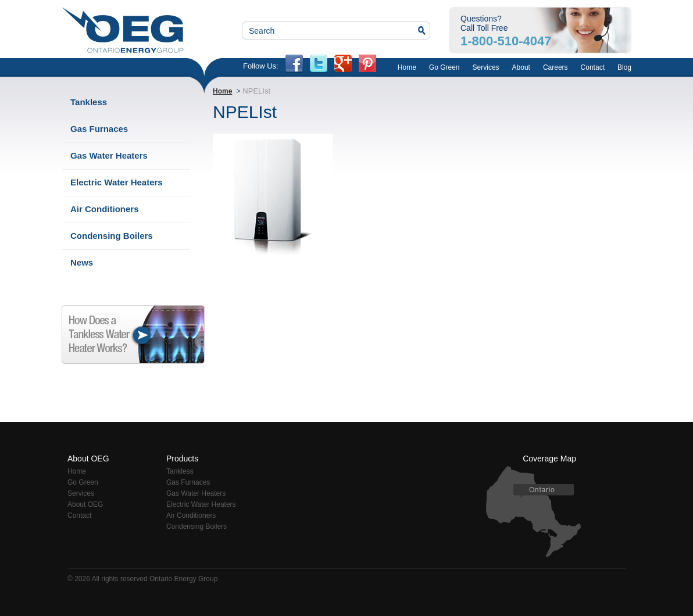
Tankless (89, 102)
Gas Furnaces (99, 129)
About (521, 67)
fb (294, 66)
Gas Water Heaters (109, 155)
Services (486, 67)
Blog (624, 67)
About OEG (85, 504)
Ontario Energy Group (123, 30)
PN (367, 66)
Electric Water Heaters (117, 182)
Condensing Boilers (112, 236)
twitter (319, 66)
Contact (593, 67)
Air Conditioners (105, 209)
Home (407, 67)
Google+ (343, 66)
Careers (556, 67)
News (82, 262)
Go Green (444, 67)
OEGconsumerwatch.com (113, 67)
